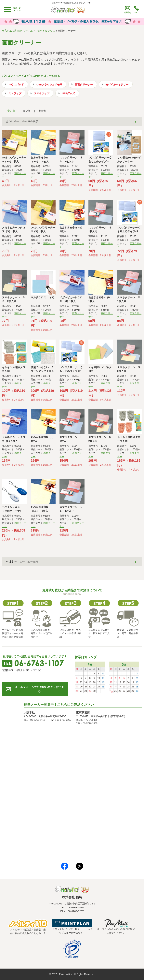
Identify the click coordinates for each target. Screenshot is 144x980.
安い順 (11, 111)
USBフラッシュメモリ (49, 85)
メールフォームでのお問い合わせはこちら (39, 689)
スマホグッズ (42, 93)
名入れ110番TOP (12, 31)
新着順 (42, 111)
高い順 (27, 111)
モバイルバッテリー (117, 85)
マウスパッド (16, 85)
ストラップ (15, 93)
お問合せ (127, 13)
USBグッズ (68, 93)
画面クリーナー (84, 85)
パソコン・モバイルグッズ (40, 31)
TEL (136, 13)
